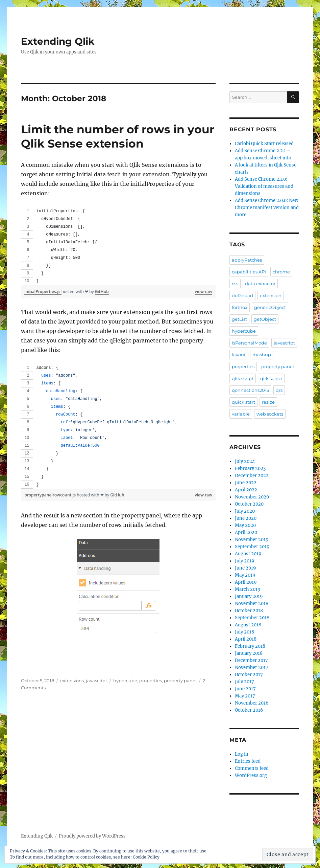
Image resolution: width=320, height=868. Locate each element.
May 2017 (245, 696)
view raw (203, 292)
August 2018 (248, 625)
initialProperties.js (43, 292)
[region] (118, 246)
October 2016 (249, 710)
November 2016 (252, 703)
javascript (96, 681)
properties (151, 681)
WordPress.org (251, 775)
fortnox (240, 307)
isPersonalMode (249, 343)
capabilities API (249, 272)
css (235, 284)
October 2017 (249, 675)
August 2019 (248, 554)
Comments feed (252, 768)
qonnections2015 (250, 390)
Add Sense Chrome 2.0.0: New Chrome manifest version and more (267, 208)
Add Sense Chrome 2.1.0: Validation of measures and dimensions (264, 186)
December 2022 (252, 476)
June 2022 (246, 483)
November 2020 (252, 497)
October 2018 (249, 611)
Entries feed (248, 761)
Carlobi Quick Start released (264, 144)
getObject (265, 319)
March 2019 (248, 589)
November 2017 (252, 667)
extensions (72, 681)
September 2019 (252, 547)
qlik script (243, 378)
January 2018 (249, 653)
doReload (242, 295)
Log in (242, 754)
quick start (243, 402)
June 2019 (245, 568)
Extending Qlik (58, 41)
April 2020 (246, 532)
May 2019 (245, 575)
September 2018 (252, 618)
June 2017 (245, 689)
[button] (118, 594)
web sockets (270, 414)
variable (241, 414)
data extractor (260, 284)
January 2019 (249, 596)
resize (268, 402)
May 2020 (245, 525)
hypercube (125, 681)
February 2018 (250, 646)
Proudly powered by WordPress (92, 836)
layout (239, 355)
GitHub (102, 292)
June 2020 (246, 518)
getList (239, 319)
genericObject (270, 307)
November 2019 (252, 540)
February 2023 (250, 469)
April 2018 (246, 639)
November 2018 (252, 604)
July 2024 (245, 461)
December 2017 (251, 660)
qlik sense (271, 378)
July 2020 (245, 511)
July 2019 (245, 561)
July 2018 (244, 632)
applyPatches (247, 260)
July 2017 (244, 682)
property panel (180, 681)
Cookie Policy (146, 857)
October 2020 (249, 504)
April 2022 (246, 490)
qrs (279, 390)
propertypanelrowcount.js (51, 495)
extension (271, 295)
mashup (262, 355)
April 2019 (246, 582)
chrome (281, 272)
